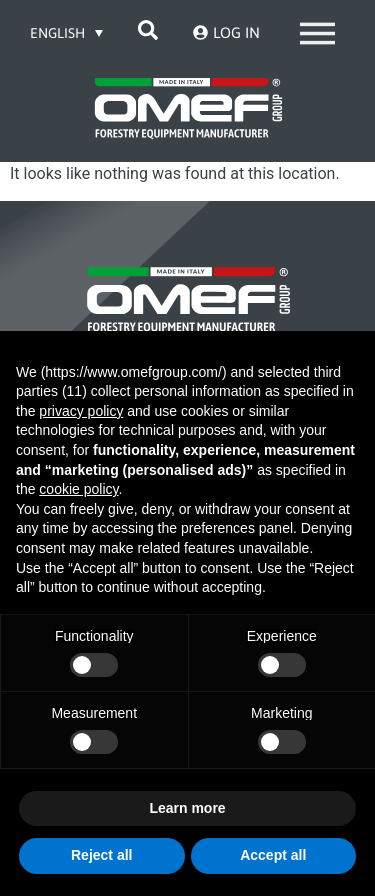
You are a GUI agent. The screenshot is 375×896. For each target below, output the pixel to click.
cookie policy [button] (78, 489)
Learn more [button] (187, 808)
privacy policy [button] (81, 411)
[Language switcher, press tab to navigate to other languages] (67, 32)
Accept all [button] (273, 855)
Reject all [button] (101, 855)
